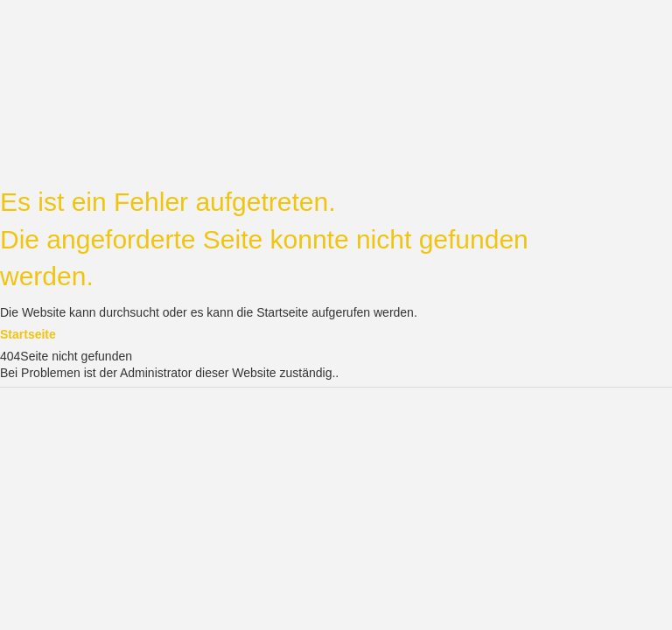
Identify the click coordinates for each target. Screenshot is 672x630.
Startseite (28, 334)
